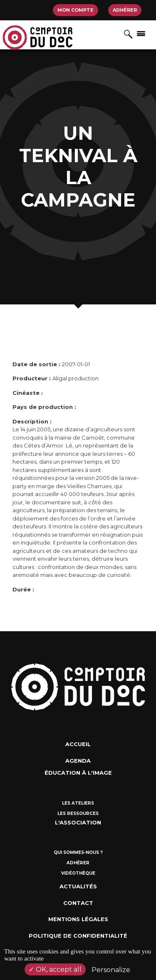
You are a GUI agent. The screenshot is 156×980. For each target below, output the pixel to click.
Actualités (78, 886)
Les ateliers (78, 803)
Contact (78, 903)
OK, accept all (55, 969)
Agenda (78, 761)
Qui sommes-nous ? (78, 852)
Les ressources (78, 813)
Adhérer (125, 10)
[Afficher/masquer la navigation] (141, 33)
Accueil (78, 744)
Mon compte (76, 10)
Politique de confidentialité (78, 936)
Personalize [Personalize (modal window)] (111, 970)
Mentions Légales (78, 919)
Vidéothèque (78, 873)
